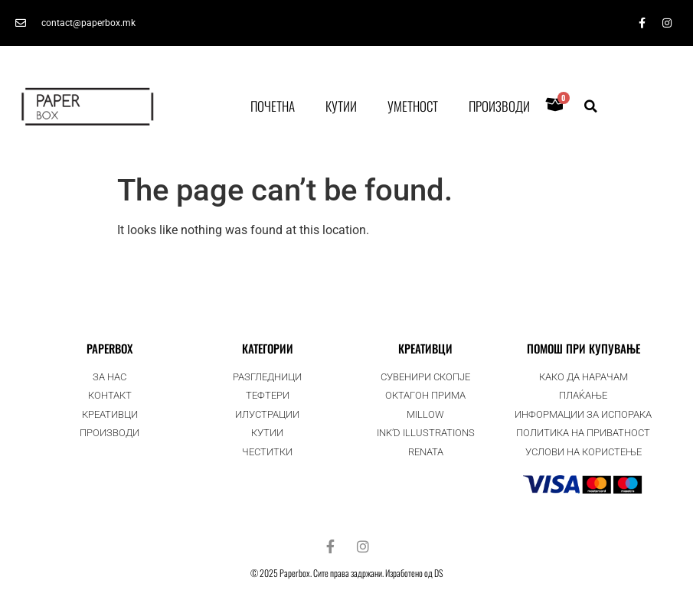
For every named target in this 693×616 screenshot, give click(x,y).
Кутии (341, 106)
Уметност (413, 106)
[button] (591, 106)
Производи (499, 106)
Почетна (273, 106)
